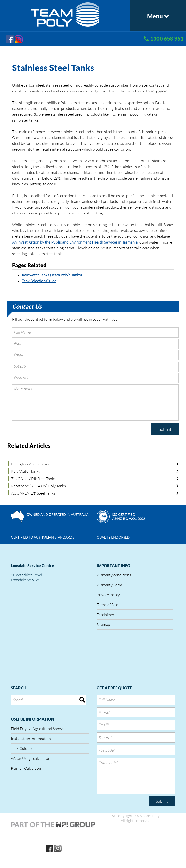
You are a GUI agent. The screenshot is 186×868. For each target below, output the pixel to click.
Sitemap (103, 624)
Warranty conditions (114, 575)
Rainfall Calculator (26, 768)
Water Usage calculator (30, 758)
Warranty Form (109, 585)
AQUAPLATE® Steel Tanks (33, 493)
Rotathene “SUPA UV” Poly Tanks (39, 486)
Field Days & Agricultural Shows (37, 729)
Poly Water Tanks (26, 471)
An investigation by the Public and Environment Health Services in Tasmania (75, 242)
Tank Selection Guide (39, 281)
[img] (82, 700)
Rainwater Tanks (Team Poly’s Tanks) (52, 275)
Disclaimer (105, 615)
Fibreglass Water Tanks (30, 464)
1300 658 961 (167, 39)
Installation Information (31, 739)
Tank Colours (22, 748)
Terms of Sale (107, 605)
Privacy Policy (108, 595)
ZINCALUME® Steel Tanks (33, 479)
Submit (165, 429)
